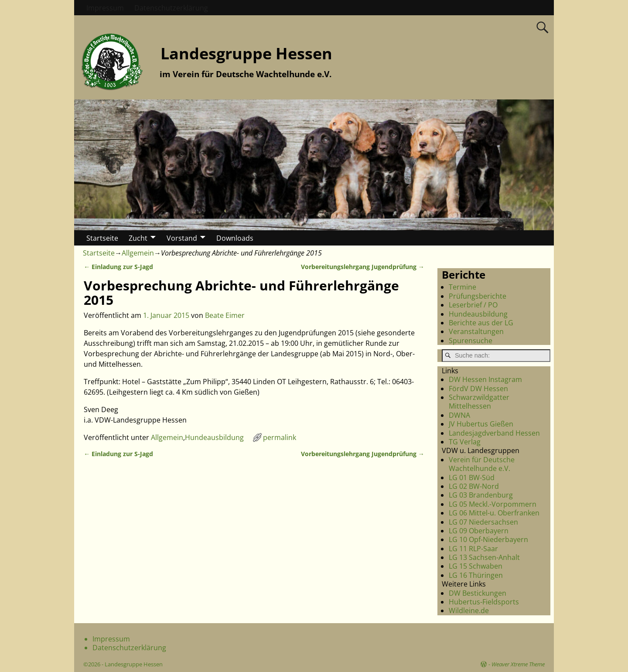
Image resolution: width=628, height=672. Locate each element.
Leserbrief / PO (473, 305)
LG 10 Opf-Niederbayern (488, 539)
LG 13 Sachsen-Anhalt (484, 557)
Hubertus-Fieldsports (484, 602)
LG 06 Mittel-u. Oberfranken (494, 513)
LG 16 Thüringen (476, 575)
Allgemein (138, 253)
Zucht (138, 238)
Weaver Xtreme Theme (518, 664)
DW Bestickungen (478, 593)
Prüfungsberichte (478, 296)
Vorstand (182, 238)
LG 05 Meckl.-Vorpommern (493, 504)
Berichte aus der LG (481, 323)
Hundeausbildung (214, 437)
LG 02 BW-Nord (474, 486)
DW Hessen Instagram (485, 379)
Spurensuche (471, 341)
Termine (462, 287)
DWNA (459, 415)
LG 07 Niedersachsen (483, 522)
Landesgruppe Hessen (246, 53)
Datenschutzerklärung (171, 8)
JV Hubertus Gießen (481, 424)
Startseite (102, 238)
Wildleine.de (469, 611)
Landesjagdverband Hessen (494, 433)
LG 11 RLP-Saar (473, 549)
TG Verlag (465, 442)
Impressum (105, 8)
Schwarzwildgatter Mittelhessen (479, 402)
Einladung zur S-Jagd (118, 267)
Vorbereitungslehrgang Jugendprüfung (363, 267)
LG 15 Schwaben (476, 566)
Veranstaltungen (476, 331)
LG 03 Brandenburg (481, 495)
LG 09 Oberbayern (479, 531)
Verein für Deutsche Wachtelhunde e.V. (482, 464)
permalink (280, 437)
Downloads (235, 238)
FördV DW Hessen (478, 389)
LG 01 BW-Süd (472, 478)
